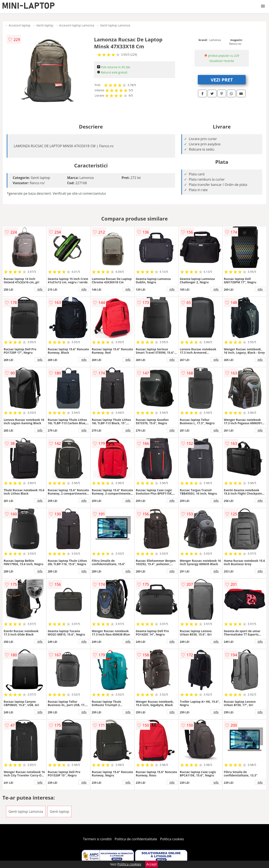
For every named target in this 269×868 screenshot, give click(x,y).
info (40, 289)
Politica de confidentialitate (136, 839)
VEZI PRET (222, 80)
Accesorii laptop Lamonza (77, 25)
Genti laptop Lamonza (115, 25)
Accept (152, 864)
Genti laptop (45, 25)
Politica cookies (172, 839)
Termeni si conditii (97, 839)
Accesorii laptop (20, 25)
